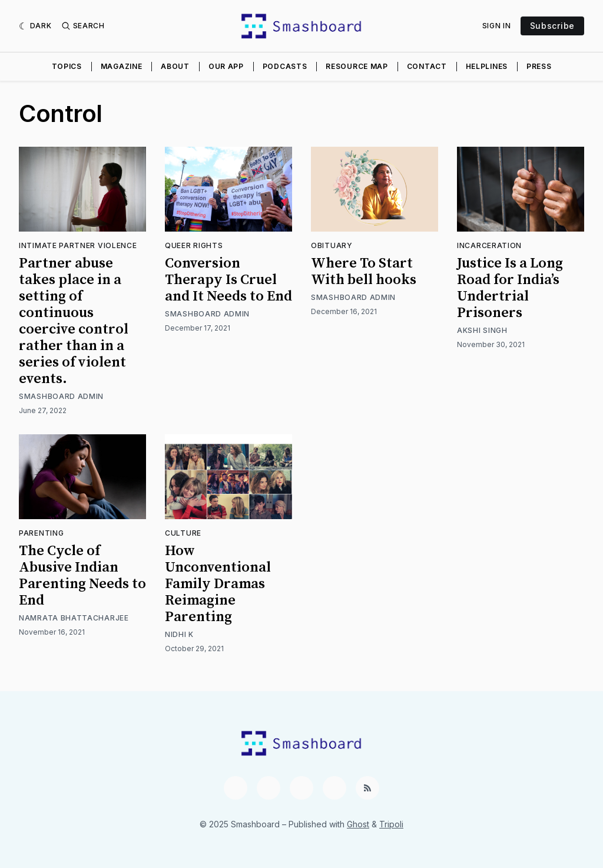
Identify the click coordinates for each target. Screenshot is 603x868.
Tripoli (391, 824)
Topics (67, 66)
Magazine (122, 66)
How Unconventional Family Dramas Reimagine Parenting (218, 584)
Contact (427, 66)
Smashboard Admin (61, 396)
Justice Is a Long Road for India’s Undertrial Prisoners (510, 288)
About (175, 66)
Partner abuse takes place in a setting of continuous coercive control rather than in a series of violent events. (74, 321)
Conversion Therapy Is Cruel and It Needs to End (228, 280)
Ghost (358, 824)
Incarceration (489, 245)
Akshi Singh (482, 330)
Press (539, 66)
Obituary (332, 245)
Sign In (497, 26)
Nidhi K (179, 634)
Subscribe (552, 26)
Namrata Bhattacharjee (74, 618)
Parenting (41, 533)
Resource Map (357, 66)
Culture (183, 533)
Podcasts (285, 66)
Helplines (487, 66)
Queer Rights (194, 245)
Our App (226, 66)
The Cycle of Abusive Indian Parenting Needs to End (82, 576)
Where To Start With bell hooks (364, 272)
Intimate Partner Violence (78, 245)
